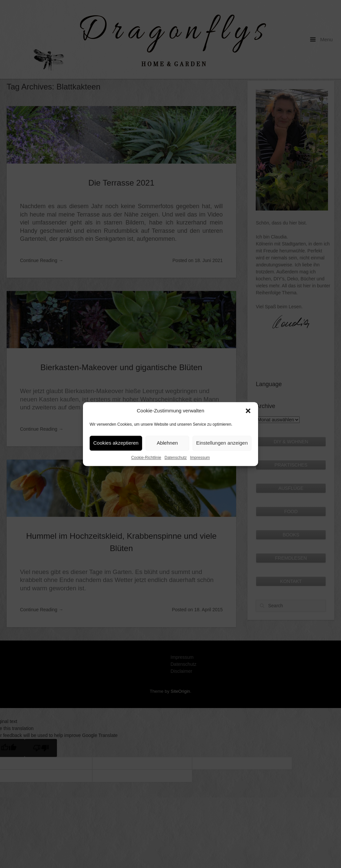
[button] (248, 411)
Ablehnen (167, 443)
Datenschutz (176, 458)
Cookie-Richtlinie (146, 458)
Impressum (200, 458)
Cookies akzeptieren (116, 443)
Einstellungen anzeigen (222, 443)
